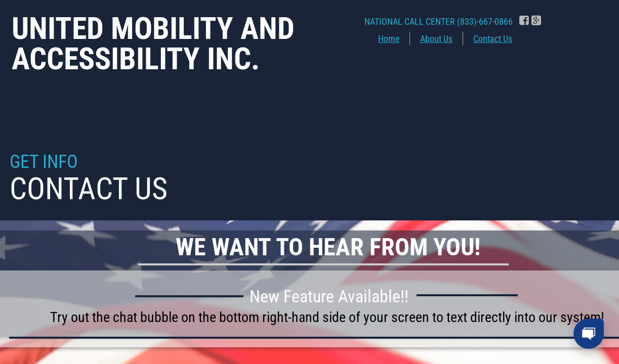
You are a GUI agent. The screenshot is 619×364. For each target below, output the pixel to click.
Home (389, 39)
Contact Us (493, 39)
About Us (436, 39)
